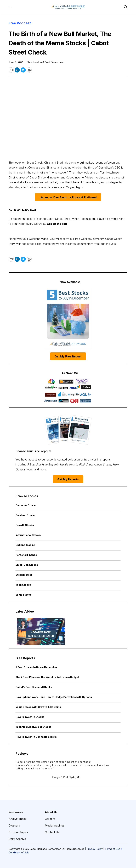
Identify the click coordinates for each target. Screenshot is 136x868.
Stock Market (24, 575)
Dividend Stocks (25, 515)
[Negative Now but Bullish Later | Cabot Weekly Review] (41, 631)
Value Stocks (24, 595)
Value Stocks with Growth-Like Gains (38, 707)
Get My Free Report (68, 356)
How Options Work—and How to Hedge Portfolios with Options (54, 697)
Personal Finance (26, 555)
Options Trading (25, 545)
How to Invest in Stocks (30, 717)
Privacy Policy (95, 849)
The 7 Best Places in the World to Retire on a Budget (47, 677)
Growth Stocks (25, 525)
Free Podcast (20, 23)
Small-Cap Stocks (27, 565)
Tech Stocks (23, 585)
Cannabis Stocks (26, 505)
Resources (16, 812)
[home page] (68, 7)
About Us (51, 812)
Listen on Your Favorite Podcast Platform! (68, 197)
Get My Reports (68, 479)
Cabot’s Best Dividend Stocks (34, 687)
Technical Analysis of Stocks (33, 727)
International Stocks (28, 535)
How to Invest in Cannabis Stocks (36, 737)
